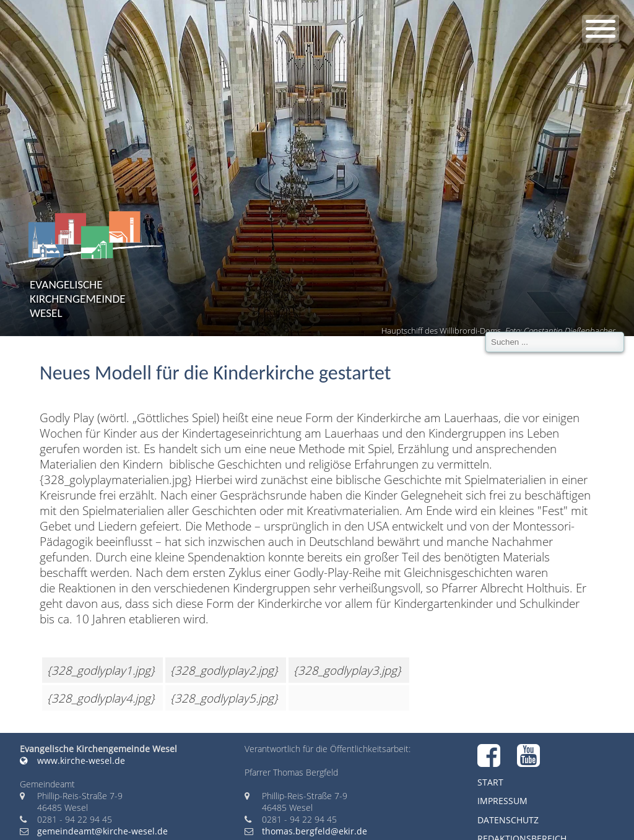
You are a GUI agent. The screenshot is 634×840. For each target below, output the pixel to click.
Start (490, 782)
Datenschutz (508, 820)
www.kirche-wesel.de (72, 760)
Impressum (502, 801)
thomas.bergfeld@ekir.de (315, 831)
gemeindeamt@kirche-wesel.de (102, 831)
